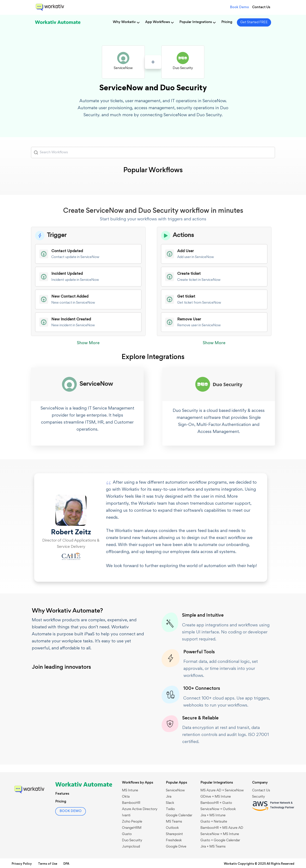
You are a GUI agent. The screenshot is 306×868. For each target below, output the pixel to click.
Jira (169, 797)
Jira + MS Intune (213, 816)
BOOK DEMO (71, 811)
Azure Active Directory (140, 809)
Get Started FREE (254, 22)
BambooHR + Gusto (216, 803)
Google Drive (176, 847)
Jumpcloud (131, 847)
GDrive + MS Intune (216, 797)
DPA (66, 864)
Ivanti (126, 816)
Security (259, 797)
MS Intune (130, 791)
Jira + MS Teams (213, 847)
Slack (170, 803)
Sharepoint (174, 834)
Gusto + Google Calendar (220, 841)
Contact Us (261, 7)
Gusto (127, 834)
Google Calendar (179, 816)
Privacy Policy (22, 864)
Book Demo (239, 7)
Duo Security (132, 841)
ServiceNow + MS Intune (220, 834)
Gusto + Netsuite (214, 822)
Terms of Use (48, 864)
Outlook (172, 828)
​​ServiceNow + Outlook (218, 809)
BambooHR (131, 803)
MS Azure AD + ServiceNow (222, 791)
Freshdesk (174, 841)
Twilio (170, 809)
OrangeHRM (132, 828)
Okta (126, 797)
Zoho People (132, 822)
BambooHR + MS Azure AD (222, 828)
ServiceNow (175, 791)
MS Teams (174, 822)
